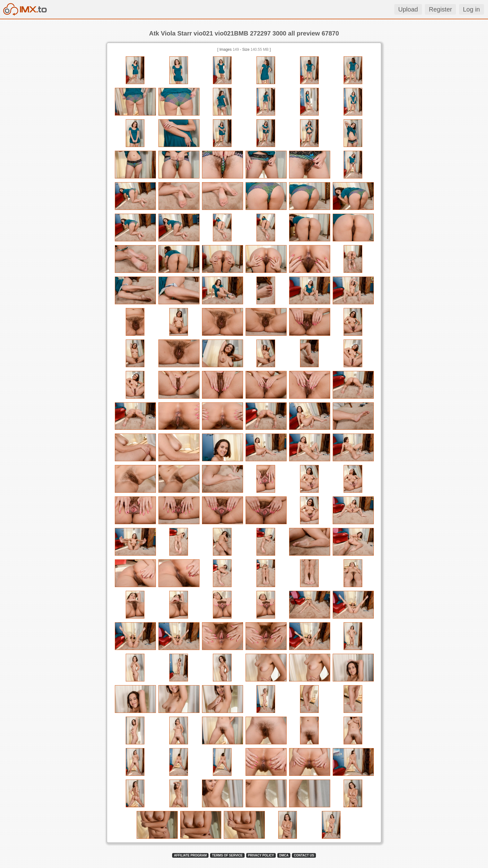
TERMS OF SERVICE (227, 855)
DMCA (284, 855)
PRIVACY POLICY (261, 855)
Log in (472, 9)
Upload (408, 9)
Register (440, 9)
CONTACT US (304, 855)
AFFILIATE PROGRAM (190, 855)
